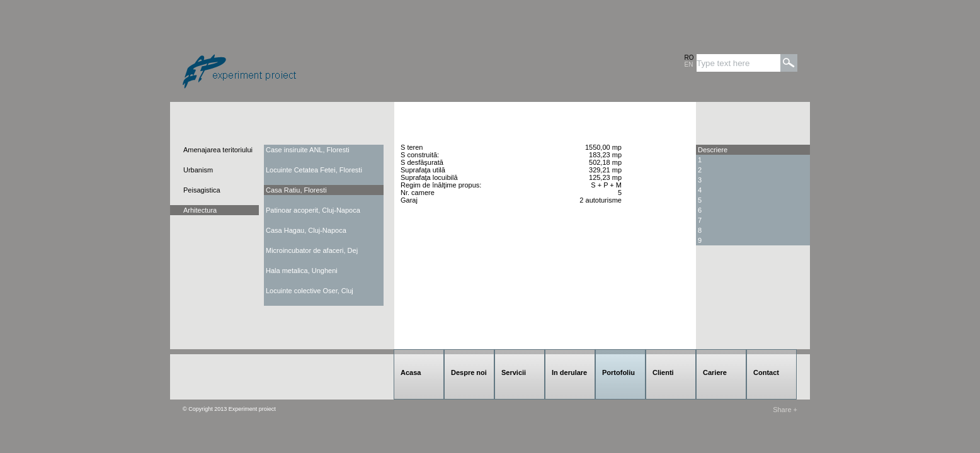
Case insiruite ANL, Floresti (308, 150)
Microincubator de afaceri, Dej (312, 250)
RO (689, 58)
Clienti (663, 372)
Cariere (715, 372)
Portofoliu (618, 372)
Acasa (411, 372)
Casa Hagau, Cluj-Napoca (306, 230)
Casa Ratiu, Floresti (296, 190)
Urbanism (198, 170)
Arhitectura (200, 210)
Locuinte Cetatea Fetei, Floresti (314, 170)
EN (689, 64)
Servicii (514, 372)
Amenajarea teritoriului (218, 150)
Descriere (713, 150)
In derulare (569, 372)
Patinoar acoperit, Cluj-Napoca (313, 210)
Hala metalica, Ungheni (302, 271)
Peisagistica (202, 190)
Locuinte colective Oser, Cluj (310, 291)
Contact (766, 372)
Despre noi (469, 372)
